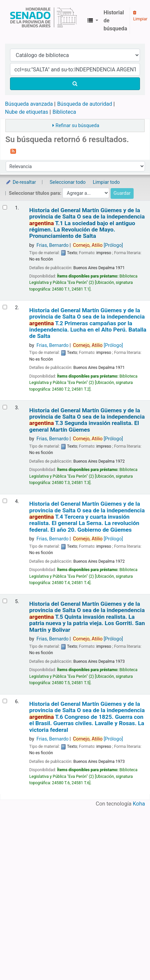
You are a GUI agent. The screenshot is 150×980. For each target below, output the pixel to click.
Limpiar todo (106, 182)
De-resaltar (21, 182)
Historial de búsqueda (115, 21)
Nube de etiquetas (27, 112)
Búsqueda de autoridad (85, 104)
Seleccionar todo (68, 182)
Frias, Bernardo (52, 245)
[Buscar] (75, 84)
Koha (139, 804)
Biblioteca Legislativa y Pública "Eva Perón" (43, 21)
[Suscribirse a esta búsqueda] (13, 151)
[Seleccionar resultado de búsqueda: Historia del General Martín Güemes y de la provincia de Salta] (5, 207)
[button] (93, 21)
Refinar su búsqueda (77, 126)
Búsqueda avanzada (29, 104)
